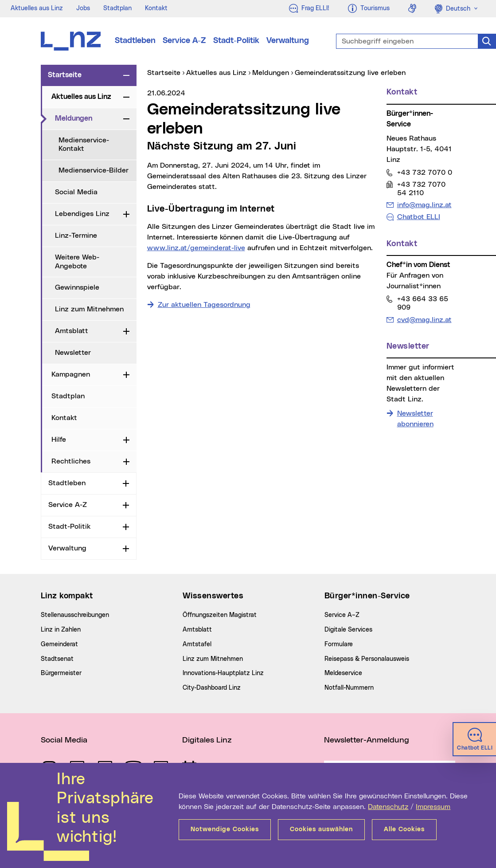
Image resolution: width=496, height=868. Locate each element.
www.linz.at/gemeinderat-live (196, 248)
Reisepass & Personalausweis (367, 659)
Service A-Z (184, 41)
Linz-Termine (76, 236)
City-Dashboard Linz (212, 688)
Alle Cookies (404, 829)
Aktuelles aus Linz (37, 8)
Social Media (76, 192)
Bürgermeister (61, 673)
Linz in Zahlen (61, 630)
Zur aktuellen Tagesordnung (204, 305)
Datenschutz (388, 807)
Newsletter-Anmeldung (367, 740)
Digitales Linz (207, 740)
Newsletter (73, 353)
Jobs (83, 8)
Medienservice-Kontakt (84, 144)
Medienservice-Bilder (94, 170)
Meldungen (87, 118)
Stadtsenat (57, 659)
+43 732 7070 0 (424, 172)
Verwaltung (288, 41)
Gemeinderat (59, 644)
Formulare (339, 644)
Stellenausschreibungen (75, 615)
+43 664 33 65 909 (422, 303)
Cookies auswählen (321, 829)
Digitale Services (348, 630)
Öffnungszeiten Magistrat (220, 615)
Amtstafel (197, 644)
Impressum (433, 807)
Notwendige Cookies (225, 829)
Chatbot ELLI (419, 217)
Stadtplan (117, 8)
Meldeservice (343, 673)
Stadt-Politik (236, 41)
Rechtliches (71, 461)
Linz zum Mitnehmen (89, 309)
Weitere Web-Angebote (77, 261)
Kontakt (156, 8)
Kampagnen (71, 374)
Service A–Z (342, 615)
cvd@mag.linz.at (424, 320)
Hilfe (59, 440)
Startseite (65, 75)
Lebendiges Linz (82, 214)
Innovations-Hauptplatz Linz (223, 673)
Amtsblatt (72, 331)
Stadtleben (135, 41)
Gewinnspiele (77, 287)
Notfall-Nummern (349, 688)
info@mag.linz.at (424, 205)
